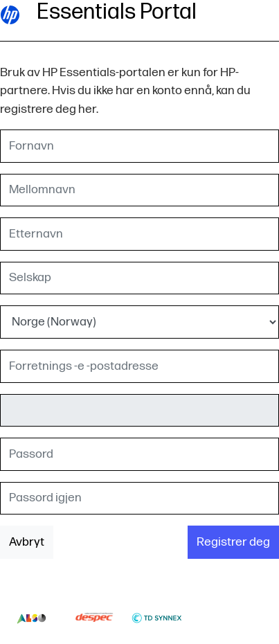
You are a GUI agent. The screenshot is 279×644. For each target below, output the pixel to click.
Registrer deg (233, 542)
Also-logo (31, 618)
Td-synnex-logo (157, 618)
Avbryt (27, 542)
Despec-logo (94, 618)
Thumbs (220, 618)
